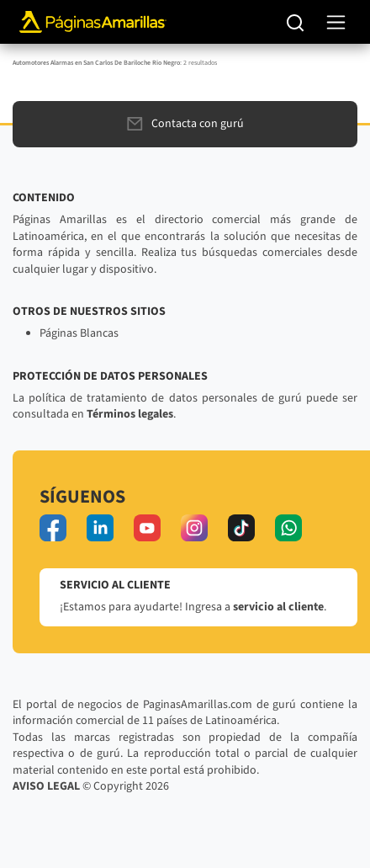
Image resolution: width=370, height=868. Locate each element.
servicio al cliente (278, 607)
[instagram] (194, 528)
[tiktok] (241, 528)
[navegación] (336, 22)
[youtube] (147, 528)
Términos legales (130, 414)
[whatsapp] (288, 528)
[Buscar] (296, 22)
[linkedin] (100, 528)
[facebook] (53, 528)
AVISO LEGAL (46, 786)
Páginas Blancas (79, 333)
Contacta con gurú (185, 124)
